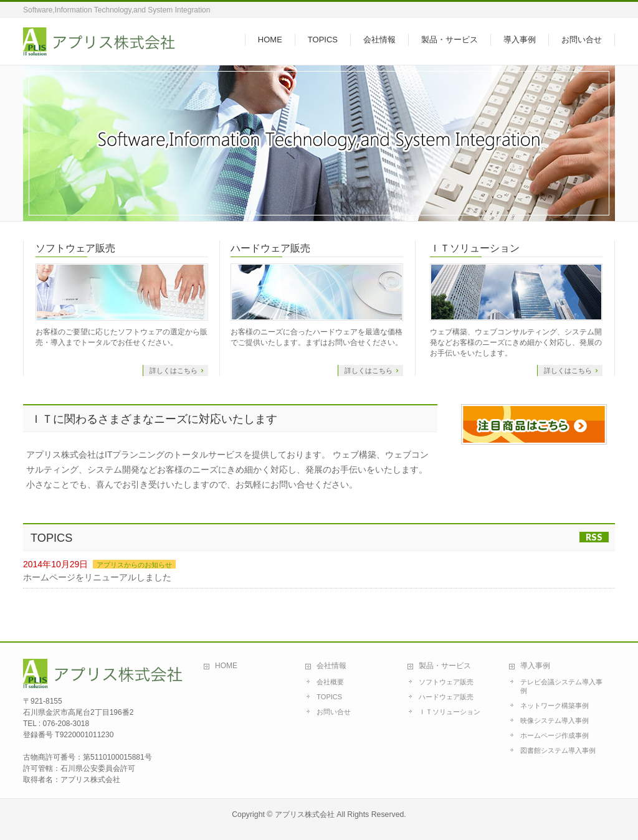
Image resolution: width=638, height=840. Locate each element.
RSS (594, 537)
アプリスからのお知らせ (134, 565)
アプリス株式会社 (305, 814)
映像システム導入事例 (555, 720)
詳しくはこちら (174, 370)
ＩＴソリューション (475, 248)
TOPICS (329, 697)
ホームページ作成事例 (555, 735)
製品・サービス (445, 666)
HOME (226, 666)
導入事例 (535, 666)
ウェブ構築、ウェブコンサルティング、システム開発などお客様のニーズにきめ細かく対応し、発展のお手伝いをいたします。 (516, 342)
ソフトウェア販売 (75, 248)
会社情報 (331, 666)
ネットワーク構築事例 (555, 706)
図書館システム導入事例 (558, 750)
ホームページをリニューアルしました (97, 577)
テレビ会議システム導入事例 (561, 686)
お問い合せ (334, 712)
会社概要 (330, 682)
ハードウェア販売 (270, 248)
